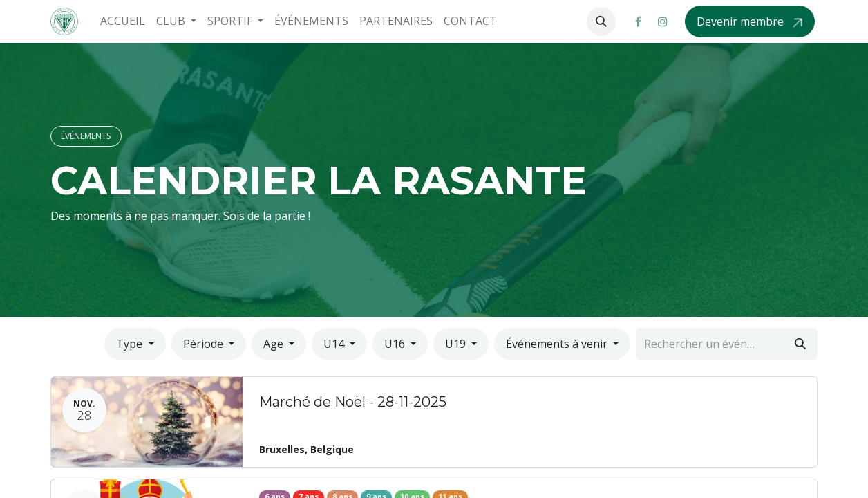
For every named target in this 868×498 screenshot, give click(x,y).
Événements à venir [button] (558, 344)
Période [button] (205, 344)
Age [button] (275, 344)
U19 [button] (457, 344)
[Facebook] (638, 21)
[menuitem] (123, 21)
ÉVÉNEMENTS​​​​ (86, 136)
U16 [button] (396, 344)
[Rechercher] (800, 344)
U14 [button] (335, 344)
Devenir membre (742, 21)
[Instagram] (663, 21)
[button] (601, 21)
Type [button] (131, 344)
